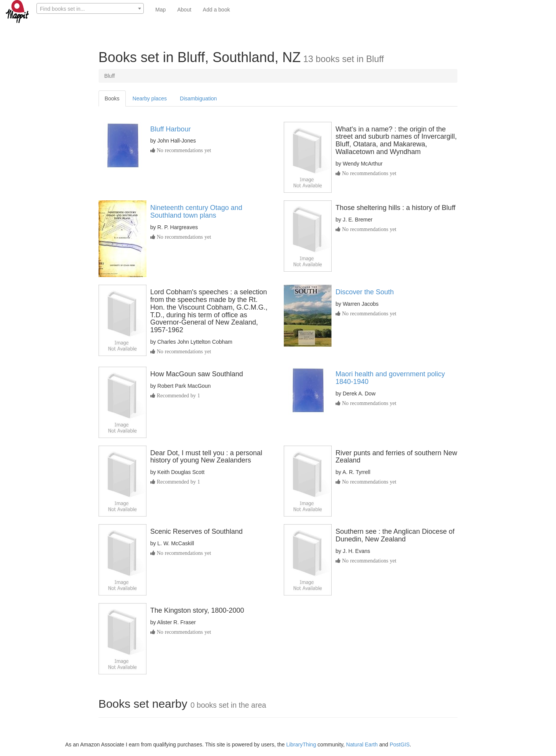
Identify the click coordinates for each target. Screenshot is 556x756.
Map (160, 10)
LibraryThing (301, 745)
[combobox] (90, 8)
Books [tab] (112, 98)
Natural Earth (362, 745)
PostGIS (400, 745)
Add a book (216, 10)
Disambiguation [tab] (198, 98)
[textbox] (90, 9)
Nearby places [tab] (150, 98)
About (184, 10)
